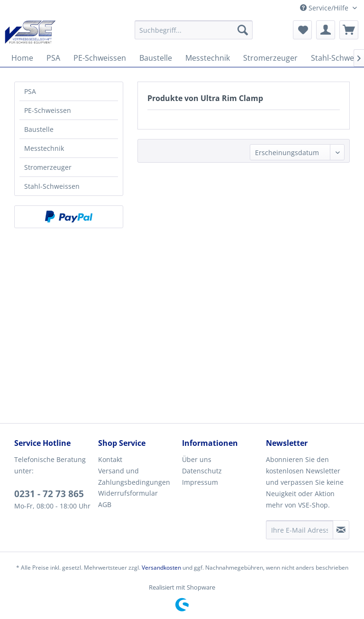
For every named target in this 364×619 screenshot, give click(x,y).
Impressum (200, 482)
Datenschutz (202, 471)
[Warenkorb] (349, 30)
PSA (30, 91)
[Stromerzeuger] (270, 58)
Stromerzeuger (48, 167)
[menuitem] (194, 30)
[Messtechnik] (208, 58)
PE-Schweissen (48, 110)
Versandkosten (161, 568)
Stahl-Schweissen (52, 186)
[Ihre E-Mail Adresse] (300, 530)
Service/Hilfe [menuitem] (325, 8)
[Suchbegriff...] (194, 30)
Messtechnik (44, 148)
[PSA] (53, 58)
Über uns (197, 459)
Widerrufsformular (128, 493)
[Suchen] (243, 30)
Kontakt (110, 459)
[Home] (22, 58)
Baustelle (39, 129)
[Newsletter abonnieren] (341, 530)
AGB (105, 504)
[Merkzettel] (302, 30)
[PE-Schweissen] (100, 58)
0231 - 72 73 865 (49, 494)
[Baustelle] (156, 58)
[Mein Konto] (326, 30)
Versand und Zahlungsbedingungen (134, 476)
